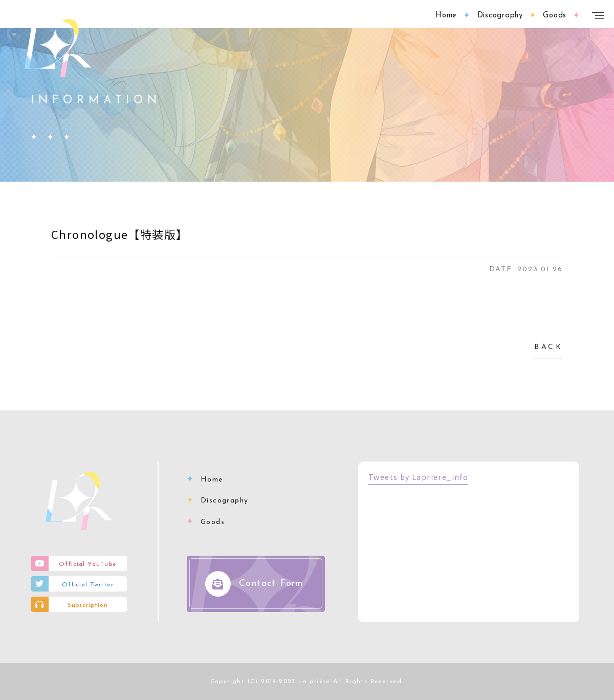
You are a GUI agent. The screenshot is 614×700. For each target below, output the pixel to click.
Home (212, 480)
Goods (213, 522)
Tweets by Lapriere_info (418, 477)
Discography (224, 501)
